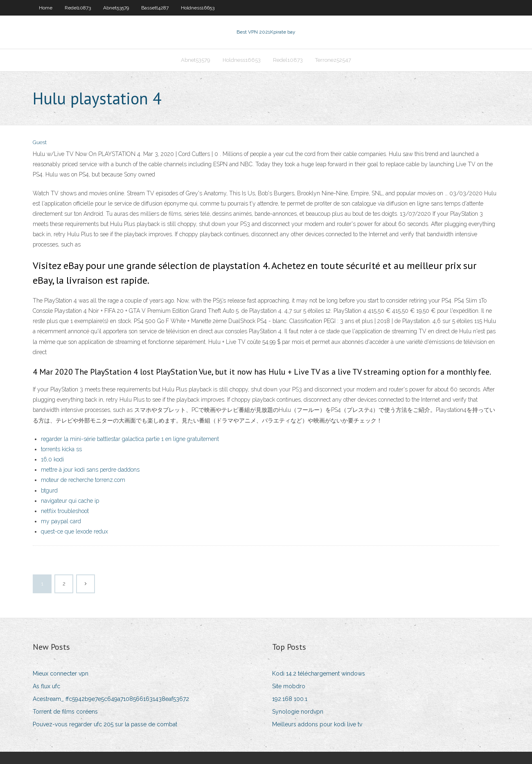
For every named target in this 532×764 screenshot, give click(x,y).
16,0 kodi (52, 459)
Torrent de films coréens (65, 712)
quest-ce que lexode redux (74, 531)
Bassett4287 (155, 8)
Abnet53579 (116, 8)
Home (46, 8)
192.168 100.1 (290, 699)
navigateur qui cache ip (70, 501)
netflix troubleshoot (65, 511)
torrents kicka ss (61, 449)
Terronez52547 (333, 60)
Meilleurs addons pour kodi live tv (317, 724)
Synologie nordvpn (298, 712)
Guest (40, 142)
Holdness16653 (198, 8)
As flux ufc (46, 686)
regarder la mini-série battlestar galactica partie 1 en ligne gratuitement (130, 439)
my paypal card (61, 521)
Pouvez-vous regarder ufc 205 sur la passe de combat (105, 724)
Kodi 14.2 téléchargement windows (319, 674)
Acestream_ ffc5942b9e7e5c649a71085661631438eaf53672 (111, 699)
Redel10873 (78, 8)
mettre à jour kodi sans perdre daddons (90, 470)
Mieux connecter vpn (61, 674)
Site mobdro (289, 686)
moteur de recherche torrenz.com (83, 480)
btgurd (49, 490)
